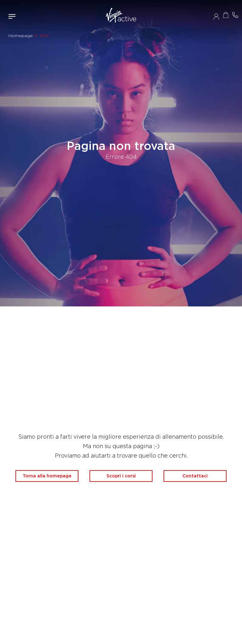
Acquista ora (226, 15)
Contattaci (195, 476)
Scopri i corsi (121, 476)
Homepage (21, 36)
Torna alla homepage (47, 476)
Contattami (235, 15)
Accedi (216, 16)
